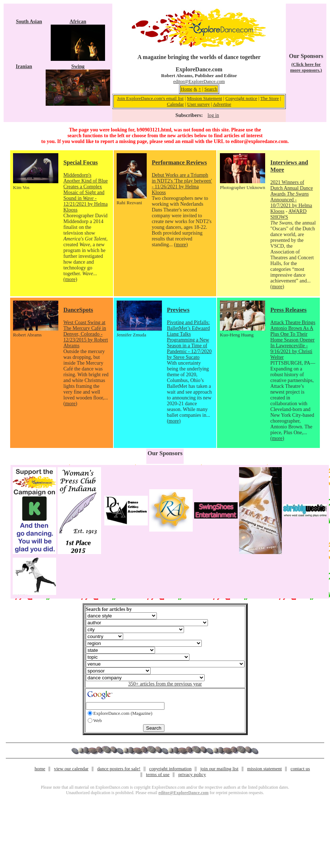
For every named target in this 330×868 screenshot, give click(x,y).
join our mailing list (219, 769)
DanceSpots (78, 310)
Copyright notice (241, 98)
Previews (178, 310)
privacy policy (192, 774)
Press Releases (288, 310)
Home (187, 89)
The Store (270, 98)
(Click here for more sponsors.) (306, 67)
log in (213, 115)
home (40, 769)
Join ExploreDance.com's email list (150, 98)
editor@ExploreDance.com (199, 81)
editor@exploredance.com (259, 141)
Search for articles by (109, 609)
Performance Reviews (179, 162)
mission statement (264, 769)
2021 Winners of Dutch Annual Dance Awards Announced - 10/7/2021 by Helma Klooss (291, 197)
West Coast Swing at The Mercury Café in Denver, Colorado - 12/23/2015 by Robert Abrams (86, 334)
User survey (199, 104)
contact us (300, 769)
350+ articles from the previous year (165, 684)
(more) (70, 279)
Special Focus (81, 162)
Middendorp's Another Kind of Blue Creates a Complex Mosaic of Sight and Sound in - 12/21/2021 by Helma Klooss (85, 192)
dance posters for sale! (119, 769)
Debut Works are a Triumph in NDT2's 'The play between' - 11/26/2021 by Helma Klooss (182, 184)
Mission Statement (204, 98)
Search (211, 89)
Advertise (222, 104)
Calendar (176, 104)
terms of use (158, 774)
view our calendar (71, 769)
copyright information (170, 769)
